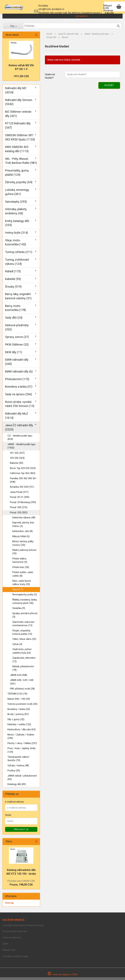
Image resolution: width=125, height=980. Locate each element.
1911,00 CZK (21, 79)
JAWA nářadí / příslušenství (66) (22, 780)
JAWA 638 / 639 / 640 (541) (22, 685)
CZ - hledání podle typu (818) (20, 440)
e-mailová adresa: (15, 804)
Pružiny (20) (14, 773)
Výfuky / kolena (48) (18, 768)
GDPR (5, 946)
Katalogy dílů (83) (17, 787)
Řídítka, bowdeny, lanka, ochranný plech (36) (25, 604)
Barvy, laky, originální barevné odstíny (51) (18, 299)
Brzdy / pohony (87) (18, 717)
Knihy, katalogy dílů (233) (17, 226)
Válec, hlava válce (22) (24, 642)
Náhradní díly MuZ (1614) (17, 418)
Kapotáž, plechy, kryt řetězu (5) (23, 527)
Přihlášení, (35, 21)
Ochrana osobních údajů (15, 959)
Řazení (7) (18, 592)
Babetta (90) (17, 466)
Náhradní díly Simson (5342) (19, 105)
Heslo (8, 818)
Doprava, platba (56, 21)
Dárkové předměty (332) (17, 330)
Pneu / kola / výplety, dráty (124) (21, 753)
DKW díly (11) (14, 355)
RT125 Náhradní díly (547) (18, 128)
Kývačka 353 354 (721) (22, 490)
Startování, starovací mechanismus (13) (23, 626)
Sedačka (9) (19, 611)
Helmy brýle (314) (17, 235)
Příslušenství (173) (17, 382)
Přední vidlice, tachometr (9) (20, 563)
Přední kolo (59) (21, 570)
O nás (115, 21)
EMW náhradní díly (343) (17, 364)
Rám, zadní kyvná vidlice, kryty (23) (22, 585)
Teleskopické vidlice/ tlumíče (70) (18, 761)
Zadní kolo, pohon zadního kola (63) (22, 654)
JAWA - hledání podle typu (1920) (21, 449)
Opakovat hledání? (50, 79)
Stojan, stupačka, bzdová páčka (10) (22, 635)
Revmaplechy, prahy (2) (25, 597)
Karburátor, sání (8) (23, 534)
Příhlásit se (21, 832)
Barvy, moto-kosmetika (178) (16, 311)
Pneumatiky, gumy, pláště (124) (17, 175)
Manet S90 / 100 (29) (19, 702)
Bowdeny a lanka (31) (19, 389)
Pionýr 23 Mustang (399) (23, 505)
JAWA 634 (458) (19, 678)
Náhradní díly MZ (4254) (16, 93)
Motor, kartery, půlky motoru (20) (23, 546)
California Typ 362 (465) (23, 476)
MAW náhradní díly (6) (19, 374)
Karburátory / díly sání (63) (22, 732)
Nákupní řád (9, 953)
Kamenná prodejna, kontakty (89, 21)
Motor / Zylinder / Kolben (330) (21, 739)
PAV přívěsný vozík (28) (22, 691)
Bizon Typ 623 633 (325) (23, 471)
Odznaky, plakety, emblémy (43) (16, 214)
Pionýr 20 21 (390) (20, 500)
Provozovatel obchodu (15, 934)
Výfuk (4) (17, 647)
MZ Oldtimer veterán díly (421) (18, 116)
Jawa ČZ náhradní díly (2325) (19, 430)
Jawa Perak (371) (19, 495)
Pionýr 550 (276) (19, 510)
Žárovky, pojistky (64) (19, 185)
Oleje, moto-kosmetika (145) (16, 245)
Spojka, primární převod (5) (25, 618)
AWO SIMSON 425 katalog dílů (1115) (17, 152)
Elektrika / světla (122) (19, 727)
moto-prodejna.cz (12, 940)
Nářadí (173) (13, 274)
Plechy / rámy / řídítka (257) (22, 746)
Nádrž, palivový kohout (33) (24, 554)
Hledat (21, 21)
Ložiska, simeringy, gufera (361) (17, 195)
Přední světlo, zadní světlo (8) (23, 577)
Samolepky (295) (16, 204)
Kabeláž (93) (13, 281)
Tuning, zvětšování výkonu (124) (17, 264)
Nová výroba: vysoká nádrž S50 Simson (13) (20, 407)
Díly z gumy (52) (16, 722)
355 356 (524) (17, 461)
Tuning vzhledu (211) (19, 255)
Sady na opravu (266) (19, 397)
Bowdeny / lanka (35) (19, 712)
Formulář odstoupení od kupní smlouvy (23, 928)
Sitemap (9, 906)
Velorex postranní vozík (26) (22, 707)
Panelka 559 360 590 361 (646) (23, 483)
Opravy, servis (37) (17, 340)
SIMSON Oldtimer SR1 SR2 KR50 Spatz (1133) (20, 140)
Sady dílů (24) (14, 320)
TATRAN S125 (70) (17, 696)
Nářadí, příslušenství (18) (23, 671)
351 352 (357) (17, 455)
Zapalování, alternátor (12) (24, 662)
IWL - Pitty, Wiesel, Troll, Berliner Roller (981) (21, 163)
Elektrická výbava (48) (24, 520)
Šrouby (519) (13, 289)
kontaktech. (82, 16)
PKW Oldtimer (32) (17, 347)
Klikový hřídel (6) (21, 539)
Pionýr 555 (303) (19, 515)
